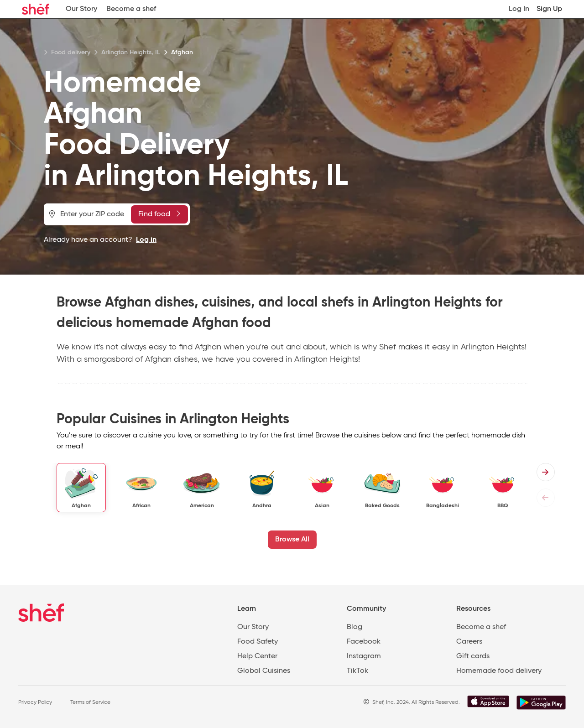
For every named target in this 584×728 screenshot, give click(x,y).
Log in (146, 240)
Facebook (364, 642)
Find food (159, 214)
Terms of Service (90, 702)
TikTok (357, 671)
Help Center (257, 656)
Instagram (364, 656)
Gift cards (473, 656)
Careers (469, 642)
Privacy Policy (35, 702)
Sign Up (549, 9)
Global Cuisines (264, 671)
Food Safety (258, 642)
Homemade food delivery (499, 671)
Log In (519, 9)
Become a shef (131, 9)
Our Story (81, 9)
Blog (355, 627)
